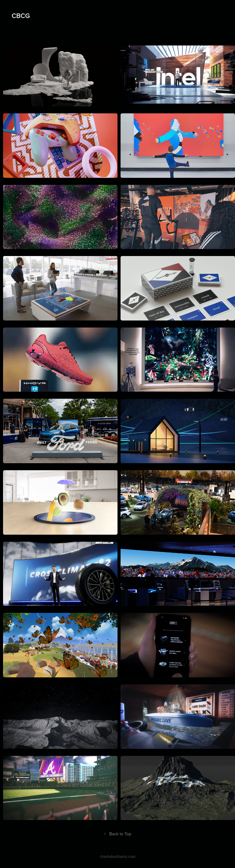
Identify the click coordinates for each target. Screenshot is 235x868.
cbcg (21, 16)
